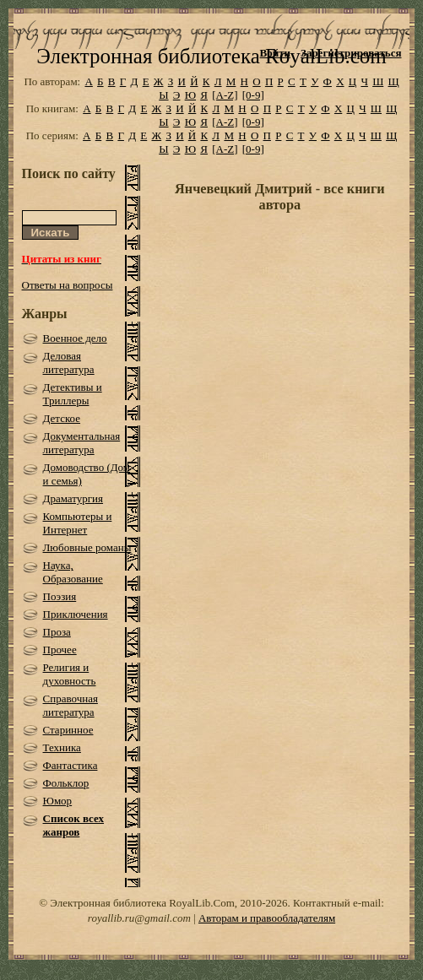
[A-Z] (225, 95)
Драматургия (73, 498)
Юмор (58, 801)
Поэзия (60, 596)
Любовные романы (87, 547)
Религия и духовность (70, 674)
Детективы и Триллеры (73, 394)
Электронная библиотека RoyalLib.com (211, 56)
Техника (62, 747)
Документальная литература (82, 443)
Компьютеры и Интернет (78, 523)
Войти (275, 53)
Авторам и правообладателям (267, 918)
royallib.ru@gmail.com (139, 918)
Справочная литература (70, 705)
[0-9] (253, 95)
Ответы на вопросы (68, 285)
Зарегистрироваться (351, 53)
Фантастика (70, 765)
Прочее (60, 650)
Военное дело (75, 338)
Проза (57, 632)
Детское (62, 418)
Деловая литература (69, 363)
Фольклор (66, 783)
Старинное (68, 730)
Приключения (76, 614)
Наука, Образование (73, 572)
